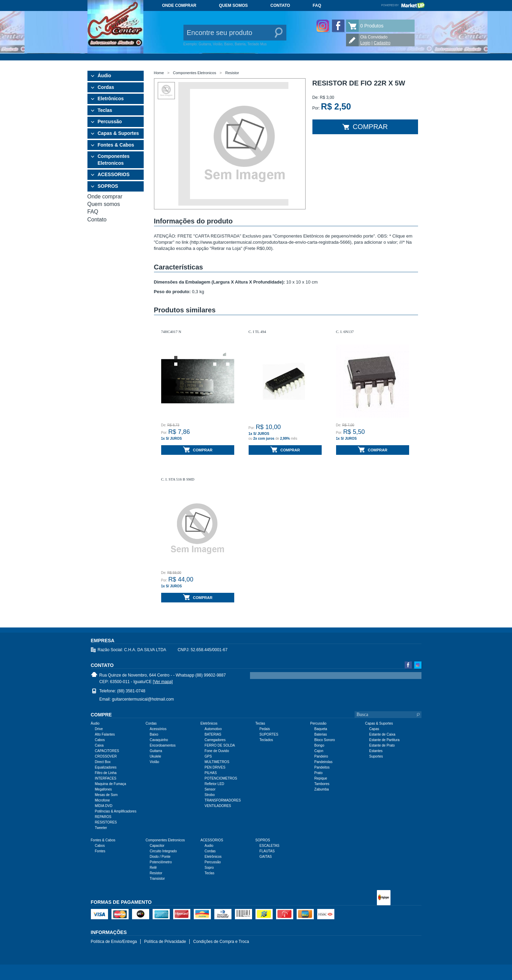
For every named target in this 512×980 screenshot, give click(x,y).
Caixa (99, 745)
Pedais (265, 729)
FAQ (317, 5)
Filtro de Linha (106, 773)
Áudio (105, 76)
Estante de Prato (382, 745)
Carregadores (215, 740)
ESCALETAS (270, 846)
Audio (209, 846)
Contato (280, 5)
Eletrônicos (111, 99)
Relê (153, 868)
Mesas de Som (106, 795)
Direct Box (103, 762)
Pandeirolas (324, 762)
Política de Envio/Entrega (114, 942)
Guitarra (156, 751)
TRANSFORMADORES (223, 800)
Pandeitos (322, 767)
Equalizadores (106, 767)
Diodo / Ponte (160, 857)
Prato (319, 773)
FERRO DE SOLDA (220, 745)
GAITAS (266, 857)
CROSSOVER (106, 756)
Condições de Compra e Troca (221, 942)
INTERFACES (106, 778)
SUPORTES (269, 734)
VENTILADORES (218, 806)
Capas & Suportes (118, 133)
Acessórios (158, 729)
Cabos (100, 740)
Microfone (103, 800)
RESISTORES (106, 822)
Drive (99, 729)
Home (159, 73)
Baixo (154, 734)
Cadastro (382, 43)
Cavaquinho (159, 740)
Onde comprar (179, 5)
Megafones (103, 789)
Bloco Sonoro (325, 740)
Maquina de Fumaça (111, 784)
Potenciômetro (161, 862)
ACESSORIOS (114, 174)
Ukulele (156, 756)
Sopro (209, 868)
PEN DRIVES (215, 767)
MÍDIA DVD (104, 806)
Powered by (403, 5)
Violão (155, 762)
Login (365, 43)
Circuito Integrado (163, 851)
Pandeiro (321, 756)
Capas (374, 729)
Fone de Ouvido (217, 751)
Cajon (319, 751)
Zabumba (322, 789)
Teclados (266, 740)
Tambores (322, 784)
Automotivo (213, 729)
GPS (208, 756)
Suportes (376, 756)
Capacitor (157, 846)
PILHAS (211, 773)
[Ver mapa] (163, 682)
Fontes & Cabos (116, 145)
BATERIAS (213, 734)
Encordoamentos (163, 745)
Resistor (232, 73)
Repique (321, 778)
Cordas (106, 87)
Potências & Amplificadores (116, 811)
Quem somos (234, 5)
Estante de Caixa (382, 734)
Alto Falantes (105, 734)
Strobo (210, 795)
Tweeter (101, 828)
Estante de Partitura (384, 740)
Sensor (210, 789)
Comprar (365, 127)
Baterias (321, 734)
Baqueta (321, 729)
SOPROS (108, 186)
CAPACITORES (107, 751)
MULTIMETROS (217, 762)
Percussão (110, 122)
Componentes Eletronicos (114, 160)
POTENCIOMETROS (221, 778)
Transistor (157, 879)
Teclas (105, 110)
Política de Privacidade (165, 942)
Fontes (100, 851)
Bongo (319, 745)
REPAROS (103, 817)
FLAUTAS (267, 851)
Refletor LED (215, 784)
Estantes (376, 751)
